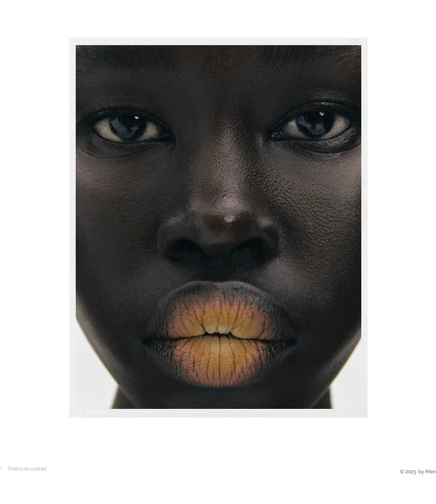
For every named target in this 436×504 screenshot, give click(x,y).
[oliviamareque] (223, 404)
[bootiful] (213, 404)
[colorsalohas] (194, 404)
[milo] (242, 404)
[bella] (204, 404)
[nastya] (233, 404)
